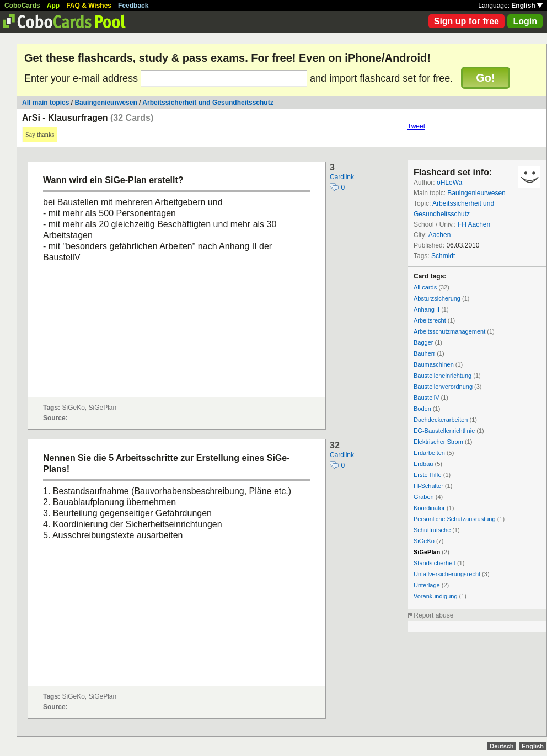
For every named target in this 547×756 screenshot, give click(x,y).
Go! (485, 78)
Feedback (133, 6)
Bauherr (424, 353)
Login (525, 21)
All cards (425, 287)
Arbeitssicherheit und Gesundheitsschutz (208, 103)
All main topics (45, 103)
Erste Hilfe (428, 475)
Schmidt (443, 256)
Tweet (416, 126)
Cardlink (342, 177)
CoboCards (22, 6)
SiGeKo (424, 541)
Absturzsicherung (437, 298)
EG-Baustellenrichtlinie (444, 431)
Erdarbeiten (429, 453)
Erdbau (423, 464)
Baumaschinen (434, 364)
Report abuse (433, 615)
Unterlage (427, 585)
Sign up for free (466, 21)
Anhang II (427, 309)
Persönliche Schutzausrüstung (455, 519)
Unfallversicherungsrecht (447, 574)
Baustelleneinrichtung (443, 376)
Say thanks (40, 135)
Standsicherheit (435, 563)
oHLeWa (449, 183)
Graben (424, 497)
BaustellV (426, 398)
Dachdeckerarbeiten (441, 420)
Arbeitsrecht (430, 320)
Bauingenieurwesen (106, 103)
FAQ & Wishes (89, 6)
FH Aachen (474, 224)
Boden (422, 409)
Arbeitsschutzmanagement (449, 331)
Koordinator (429, 508)
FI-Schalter (428, 486)
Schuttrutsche (432, 530)
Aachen (440, 235)
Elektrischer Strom (438, 442)
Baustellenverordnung (443, 387)
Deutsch (502, 746)
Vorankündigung (436, 596)
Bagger (423, 342)
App (53, 6)
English (527, 6)
